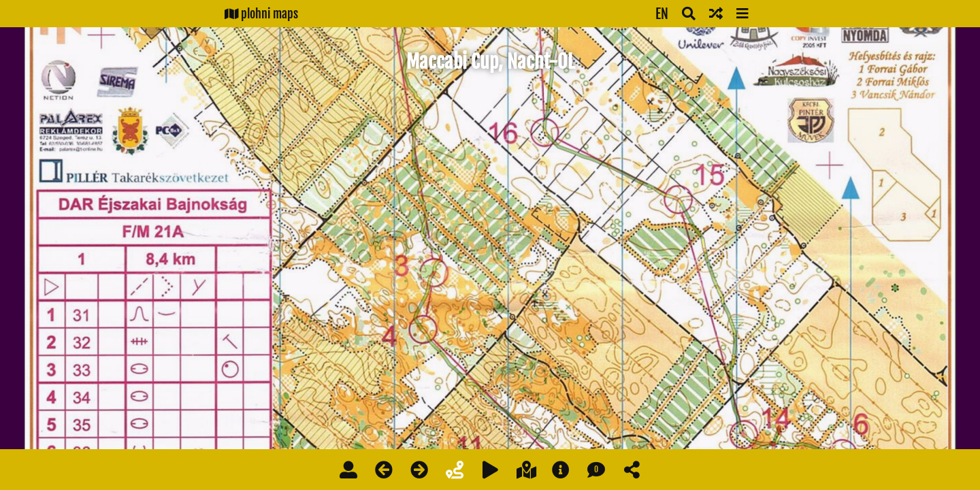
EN (662, 14)
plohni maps (261, 14)
